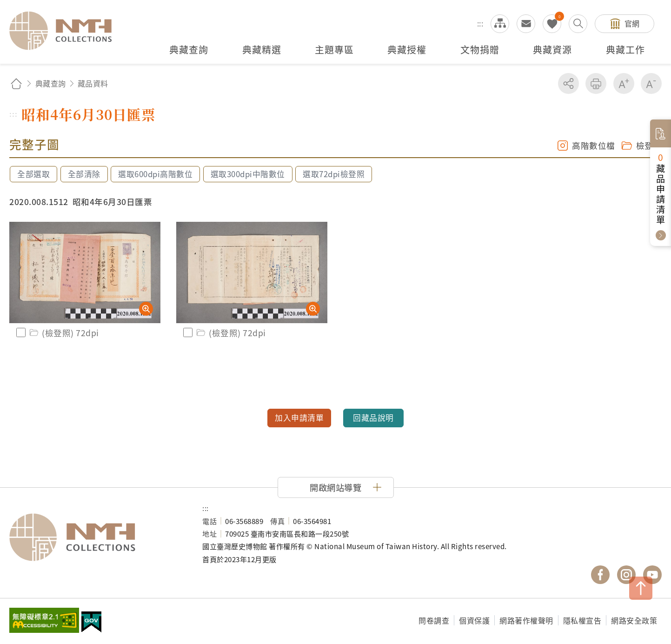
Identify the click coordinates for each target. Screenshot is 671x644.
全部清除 (84, 174)
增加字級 (624, 83)
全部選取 (33, 174)
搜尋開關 (578, 24)
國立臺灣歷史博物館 (96, 538)
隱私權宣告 (582, 620)
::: (480, 23)
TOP (641, 588)
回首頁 (16, 83)
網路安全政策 (634, 620)
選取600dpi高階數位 (155, 174)
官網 (632, 23)
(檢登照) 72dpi (63, 333)
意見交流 (526, 24)
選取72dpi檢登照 (334, 174)
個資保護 (474, 620)
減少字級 (651, 83)
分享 (568, 83)
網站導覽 (500, 24)
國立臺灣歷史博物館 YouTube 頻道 (652, 575)
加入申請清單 (299, 418)
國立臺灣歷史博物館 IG (626, 575)
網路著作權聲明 (526, 620)
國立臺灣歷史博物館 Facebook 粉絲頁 (600, 575)
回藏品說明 (373, 418)
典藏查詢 (51, 83)
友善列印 (596, 83)
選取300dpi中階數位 (248, 174)
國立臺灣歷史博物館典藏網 (66, 31)
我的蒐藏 (552, 24)
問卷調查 (434, 620)
